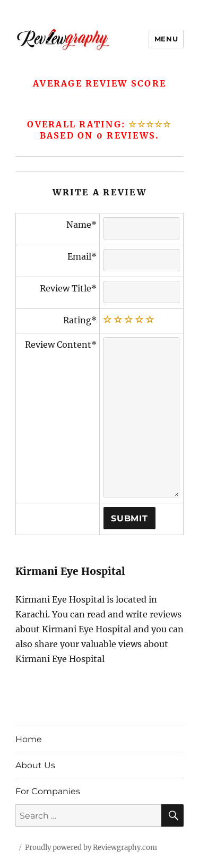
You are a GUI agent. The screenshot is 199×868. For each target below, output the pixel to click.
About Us (35, 765)
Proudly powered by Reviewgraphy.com (91, 848)
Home (29, 739)
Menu (166, 39)
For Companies (48, 791)
